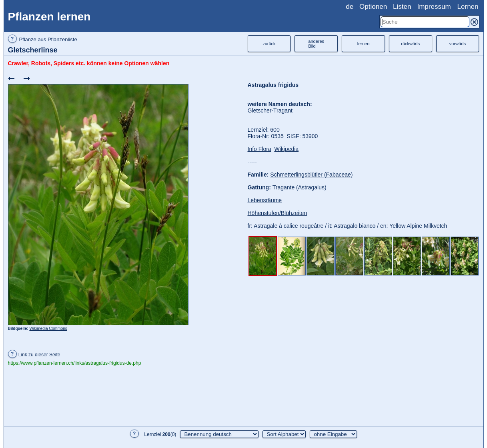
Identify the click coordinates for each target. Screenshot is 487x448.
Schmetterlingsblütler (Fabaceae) (311, 175)
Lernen (468, 7)
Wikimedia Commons (48, 328)
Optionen (373, 7)
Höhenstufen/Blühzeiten (278, 213)
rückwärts (410, 44)
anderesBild (316, 44)
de (350, 7)
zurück (269, 44)
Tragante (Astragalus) (300, 187)
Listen (402, 7)
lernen (364, 44)
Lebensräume (265, 200)
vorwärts (458, 44)
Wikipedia (286, 149)
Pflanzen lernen (49, 17)
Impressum (434, 7)
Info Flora (260, 149)
